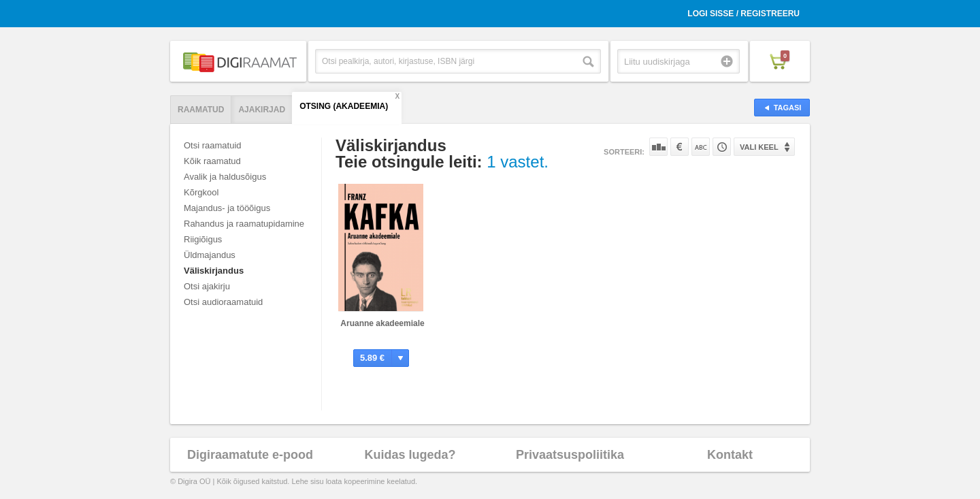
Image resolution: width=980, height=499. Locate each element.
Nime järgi (701, 147)
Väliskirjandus (214, 271)
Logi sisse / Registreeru (744, 14)
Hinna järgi (680, 147)
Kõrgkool (201, 192)
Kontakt (730, 455)
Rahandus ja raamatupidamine (244, 224)
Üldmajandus (210, 255)
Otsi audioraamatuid (223, 302)
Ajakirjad (262, 110)
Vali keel (759, 147)
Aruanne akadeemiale (382, 323)
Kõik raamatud (212, 161)
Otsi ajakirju (207, 286)
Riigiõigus (203, 239)
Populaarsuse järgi (658, 147)
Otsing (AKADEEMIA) (344, 106)
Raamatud (201, 110)
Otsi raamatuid (213, 145)
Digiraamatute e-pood (250, 455)
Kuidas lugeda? (410, 455)
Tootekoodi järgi (722, 147)
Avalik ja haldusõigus (225, 177)
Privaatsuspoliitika (570, 455)
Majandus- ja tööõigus (227, 208)
